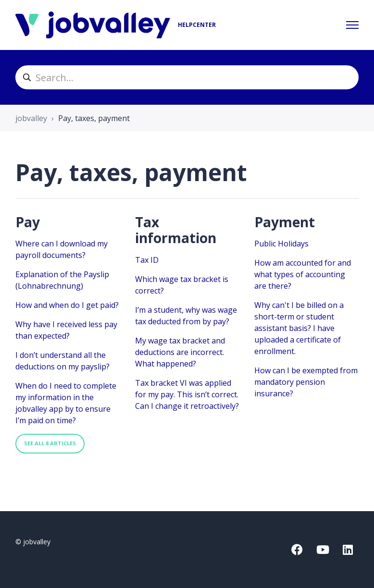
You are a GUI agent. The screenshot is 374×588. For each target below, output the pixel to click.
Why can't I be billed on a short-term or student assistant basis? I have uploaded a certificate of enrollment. (299, 328)
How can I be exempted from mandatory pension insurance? (306, 382)
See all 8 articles (50, 443)
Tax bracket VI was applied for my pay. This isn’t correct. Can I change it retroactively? (187, 394)
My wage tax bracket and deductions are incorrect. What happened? (180, 352)
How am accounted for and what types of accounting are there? (303, 274)
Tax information (176, 230)
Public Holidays (281, 244)
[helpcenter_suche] (187, 77)
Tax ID (147, 260)
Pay (28, 222)
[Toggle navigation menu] (352, 25)
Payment (285, 222)
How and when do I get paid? (67, 305)
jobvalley (31, 118)
